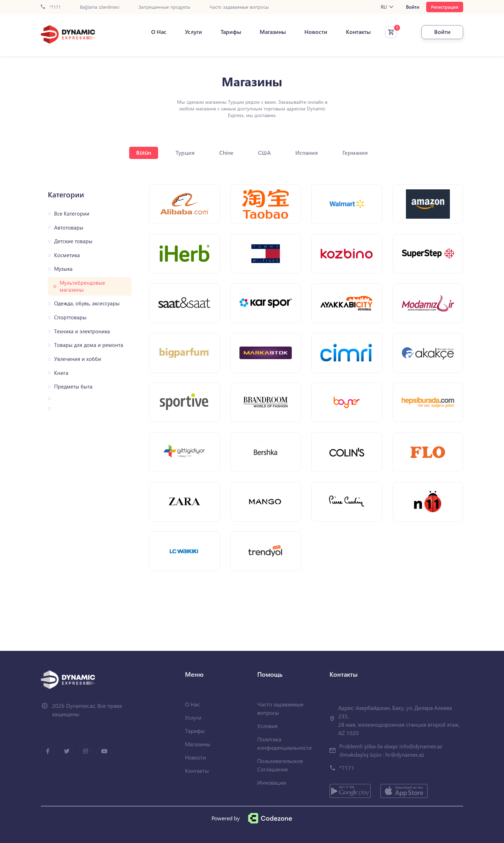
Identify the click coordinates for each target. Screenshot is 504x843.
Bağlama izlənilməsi (100, 7)
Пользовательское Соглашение (280, 765)
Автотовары (69, 228)
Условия (267, 726)
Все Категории (72, 214)
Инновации (272, 782)
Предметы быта (73, 387)
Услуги (194, 32)
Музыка (63, 269)
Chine (226, 152)
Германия (355, 152)
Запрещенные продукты (164, 7)
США (264, 152)
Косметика (67, 255)
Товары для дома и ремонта (89, 345)
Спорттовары (70, 317)
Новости (316, 32)
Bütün (144, 152)
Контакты (358, 32)
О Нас (159, 32)
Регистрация (445, 7)
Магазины (273, 32)
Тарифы (231, 32)
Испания (307, 152)
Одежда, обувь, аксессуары (87, 303)
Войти (413, 7)
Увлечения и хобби (78, 359)
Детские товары (73, 241)
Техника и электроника (82, 331)
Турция (185, 152)
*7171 (51, 7)
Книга (61, 373)
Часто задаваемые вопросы (239, 7)
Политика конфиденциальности (284, 743)
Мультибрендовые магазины (82, 286)
